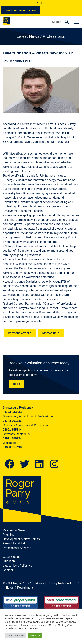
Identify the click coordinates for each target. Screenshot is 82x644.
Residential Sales (14, 530)
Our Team (9, 561)
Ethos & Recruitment (20, 588)
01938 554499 (12, 447)
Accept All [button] (35, 636)
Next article (51, 333)
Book (17, 384)
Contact (8, 570)
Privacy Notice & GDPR (63, 583)
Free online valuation (21, 10)
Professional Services (17, 548)
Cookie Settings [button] (15, 636)
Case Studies (11, 557)
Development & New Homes (21, 539)
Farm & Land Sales (15, 543)
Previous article (20, 333)
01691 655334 (12, 430)
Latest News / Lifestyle (17, 566)
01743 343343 (12, 412)
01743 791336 (12, 421)
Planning (8, 535)
